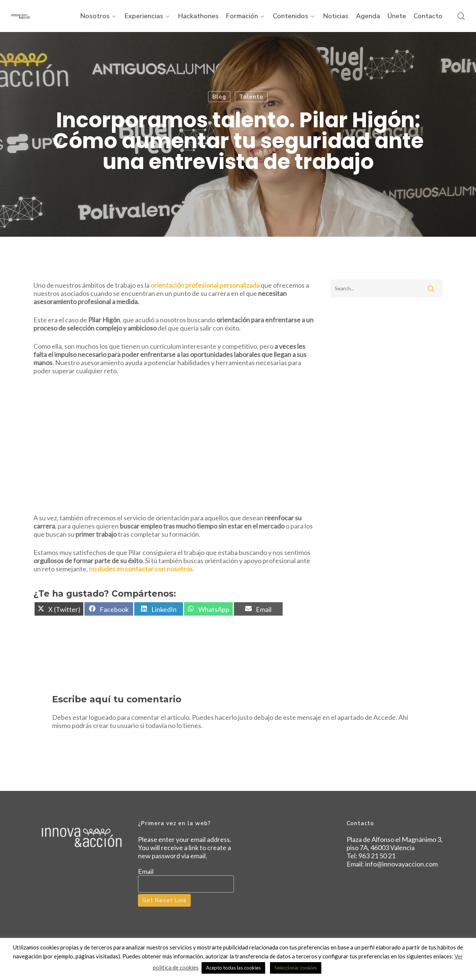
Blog (219, 97)
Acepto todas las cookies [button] (233, 968)
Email (146, 871)
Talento (251, 97)
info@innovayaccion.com (401, 864)
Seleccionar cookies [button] (296, 968)
